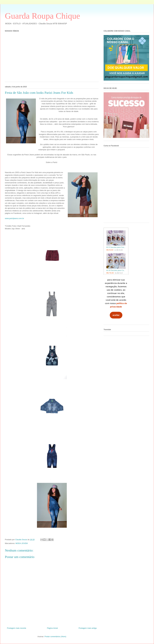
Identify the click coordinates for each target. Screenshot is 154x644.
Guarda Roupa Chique (42, 16)
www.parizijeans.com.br (14, 218)
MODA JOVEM (22, 543)
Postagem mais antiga (88, 628)
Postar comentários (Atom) (55, 637)
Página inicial (52, 628)
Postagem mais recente (17, 628)
